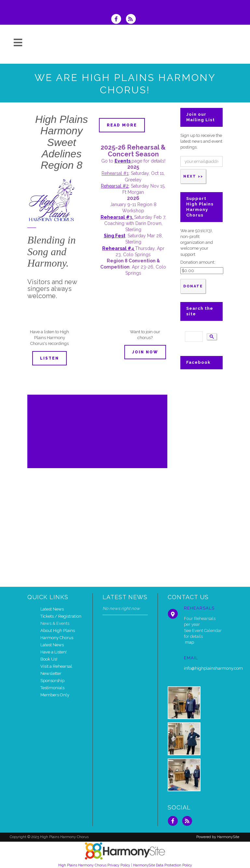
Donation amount (197, 262)
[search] (193, 337)
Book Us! (49, 659)
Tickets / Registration (61, 616)
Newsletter (51, 673)
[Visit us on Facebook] (118, 20)
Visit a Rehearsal (56, 666)
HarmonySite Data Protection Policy (163, 865)
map (189, 642)
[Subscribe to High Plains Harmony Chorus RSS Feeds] (132, 20)
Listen (49, 358)
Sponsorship (52, 681)
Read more (122, 125)
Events (123, 161)
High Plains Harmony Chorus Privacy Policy (94, 865)
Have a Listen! (54, 652)
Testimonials (52, 688)
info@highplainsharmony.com (213, 668)
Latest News (52, 609)
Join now (145, 352)
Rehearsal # (115, 217)
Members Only (55, 695)
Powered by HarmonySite (218, 837)
